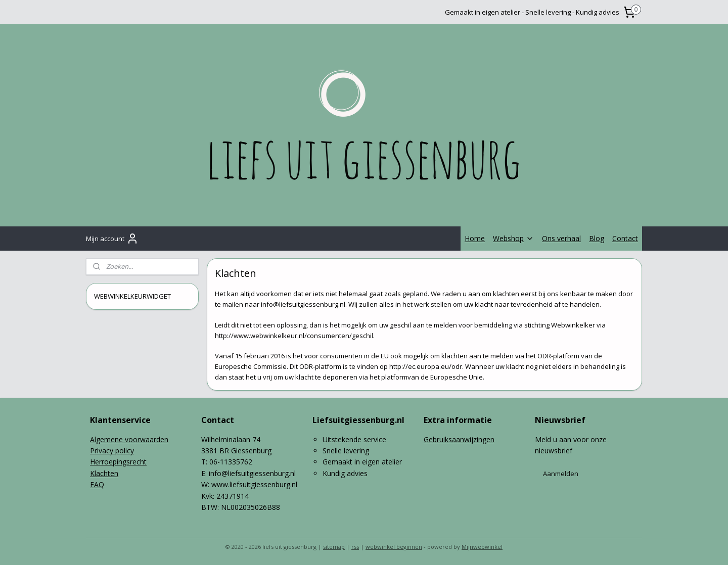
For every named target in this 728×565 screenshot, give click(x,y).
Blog (597, 238)
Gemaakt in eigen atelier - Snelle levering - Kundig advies (532, 12)
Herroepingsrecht (118, 462)
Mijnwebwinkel (482, 547)
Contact (625, 238)
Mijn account (112, 239)
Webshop (513, 238)
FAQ (97, 484)
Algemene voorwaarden (129, 439)
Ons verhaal (561, 238)
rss (355, 547)
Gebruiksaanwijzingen (459, 439)
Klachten (104, 473)
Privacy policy (112, 451)
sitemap (334, 547)
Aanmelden (561, 474)
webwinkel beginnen (394, 547)
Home (475, 238)
